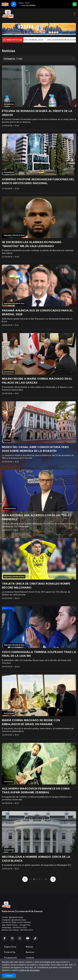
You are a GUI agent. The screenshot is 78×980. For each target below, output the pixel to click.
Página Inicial (10, 947)
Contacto (30, 958)
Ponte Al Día (10, 952)
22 (46, 879)
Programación (11, 958)
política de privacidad (29, 970)
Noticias (30, 947)
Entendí (9, 976)
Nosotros (30, 952)
